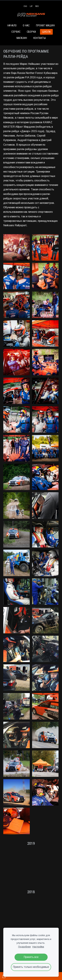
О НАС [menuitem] (26, 25)
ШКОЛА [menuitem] (46, 32)
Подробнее (24, 947)
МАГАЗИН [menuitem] (22, 38)
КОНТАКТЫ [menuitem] (39, 38)
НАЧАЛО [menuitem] (12, 25)
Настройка (38, 947)
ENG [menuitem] (25, 6)
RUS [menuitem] (37, 6)
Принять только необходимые (31, 967)
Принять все (31, 957)
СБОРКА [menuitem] (31, 32)
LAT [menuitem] (31, 6)
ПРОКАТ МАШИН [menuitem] (45, 25)
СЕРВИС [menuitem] (16, 32)
